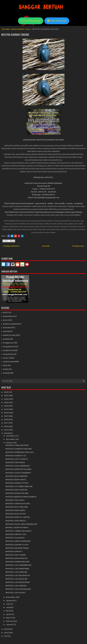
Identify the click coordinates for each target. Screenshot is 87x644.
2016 (6, 426)
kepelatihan (8, 316)
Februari (10, 621)
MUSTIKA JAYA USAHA (15, 593)
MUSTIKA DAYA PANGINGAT (18, 466)
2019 (6, 416)
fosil (5, 313)
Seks (5, 365)
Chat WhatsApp (31, 21)
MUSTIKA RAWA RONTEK (17, 490)
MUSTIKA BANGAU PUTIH (17, 483)
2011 (6, 636)
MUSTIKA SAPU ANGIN (16, 555)
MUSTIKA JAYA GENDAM (16, 572)
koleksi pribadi (17, 29)
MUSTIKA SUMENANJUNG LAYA (20, 452)
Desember (11, 436)
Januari (9, 625)
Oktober (10, 443)
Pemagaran (8, 343)
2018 (6, 419)
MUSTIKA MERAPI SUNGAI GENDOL (21, 497)
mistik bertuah (9, 335)
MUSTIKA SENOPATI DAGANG (18, 469)
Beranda (6, 29)
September (11, 597)
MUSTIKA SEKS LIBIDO (16, 510)
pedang (6, 339)
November (11, 439)
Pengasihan (8, 347)
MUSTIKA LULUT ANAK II (17, 459)
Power (28, 29)
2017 (6, 423)
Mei (8, 611)
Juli (8, 604)
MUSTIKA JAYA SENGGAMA (17, 569)
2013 (6, 629)
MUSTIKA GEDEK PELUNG (17, 493)
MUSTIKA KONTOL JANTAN (18, 517)
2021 (6, 409)
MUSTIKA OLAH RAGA (15, 538)
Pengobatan (8, 354)
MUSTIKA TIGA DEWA (15, 500)
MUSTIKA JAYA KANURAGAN (18, 589)
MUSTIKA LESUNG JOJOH (17, 545)
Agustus (10, 601)
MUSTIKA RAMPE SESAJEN (17, 562)
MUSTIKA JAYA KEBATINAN (18, 582)
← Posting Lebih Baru (10, 246)
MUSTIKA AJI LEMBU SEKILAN (19, 486)
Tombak (6, 373)
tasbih (5, 369)
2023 (6, 402)
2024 (6, 399)
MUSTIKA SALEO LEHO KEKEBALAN (21, 524)
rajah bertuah (9, 362)
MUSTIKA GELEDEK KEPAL (17, 548)
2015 (6, 430)
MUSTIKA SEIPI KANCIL (16, 480)
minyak (6, 331)
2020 (6, 413)
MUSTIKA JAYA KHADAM (16, 579)
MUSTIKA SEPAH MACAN (16, 558)
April (8, 614)
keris (5, 320)
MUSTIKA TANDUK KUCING (18, 504)
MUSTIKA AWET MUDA (16, 521)
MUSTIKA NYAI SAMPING (17, 476)
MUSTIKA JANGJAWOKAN (17, 445)
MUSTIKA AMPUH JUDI (16, 534)
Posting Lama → (79, 246)
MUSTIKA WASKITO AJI (16, 456)
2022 (6, 406)
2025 (6, 396)
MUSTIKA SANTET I (14, 551)
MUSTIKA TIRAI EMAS (15, 462)
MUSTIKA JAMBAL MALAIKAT (18, 531)
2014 (6, 433)
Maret (9, 618)
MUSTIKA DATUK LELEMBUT (18, 473)
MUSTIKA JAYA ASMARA (16, 586)
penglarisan (8, 350)
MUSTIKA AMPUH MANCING (18, 541)
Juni (8, 607)
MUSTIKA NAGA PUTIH (16, 514)
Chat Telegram (57, 21)
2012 (6, 633)
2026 (6, 392)
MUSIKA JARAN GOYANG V (17, 528)
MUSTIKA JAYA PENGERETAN (18, 565)
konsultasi (7, 328)
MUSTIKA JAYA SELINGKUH (18, 575)
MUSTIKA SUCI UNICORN (17, 507)
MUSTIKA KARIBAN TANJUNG (15, 35)
